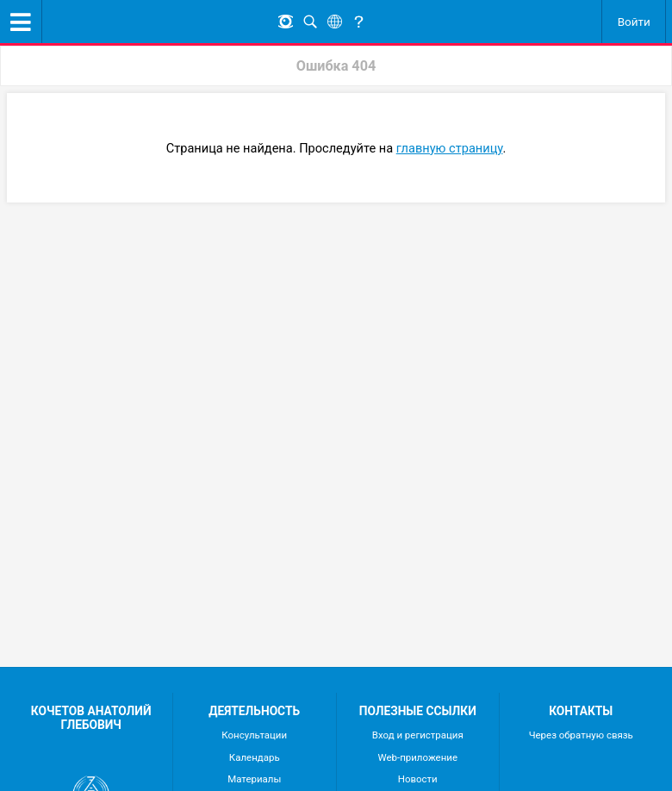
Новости (418, 779)
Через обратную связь (581, 735)
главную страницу (450, 148)
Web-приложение (418, 757)
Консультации (254, 735)
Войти (634, 22)
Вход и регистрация (418, 735)
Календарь (255, 757)
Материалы (254, 779)
